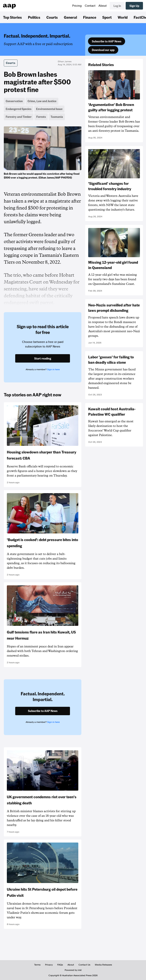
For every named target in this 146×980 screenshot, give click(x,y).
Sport (107, 17)
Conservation (14, 101)
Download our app (103, 50)
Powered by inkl (73, 970)
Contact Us (84, 965)
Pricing (77, 6)
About (103, 6)
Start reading (43, 358)
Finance (90, 17)
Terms (37, 965)
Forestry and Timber (19, 117)
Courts (52, 17)
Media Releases (103, 965)
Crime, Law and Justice (42, 101)
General (70, 17)
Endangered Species (19, 109)
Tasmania (57, 117)
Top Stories (12, 17)
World (123, 17)
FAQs (60, 965)
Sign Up (134, 6)
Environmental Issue (49, 109)
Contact (90, 6)
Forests (41, 117)
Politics (34, 17)
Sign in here (53, 369)
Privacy (49, 965)
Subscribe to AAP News (107, 41)
